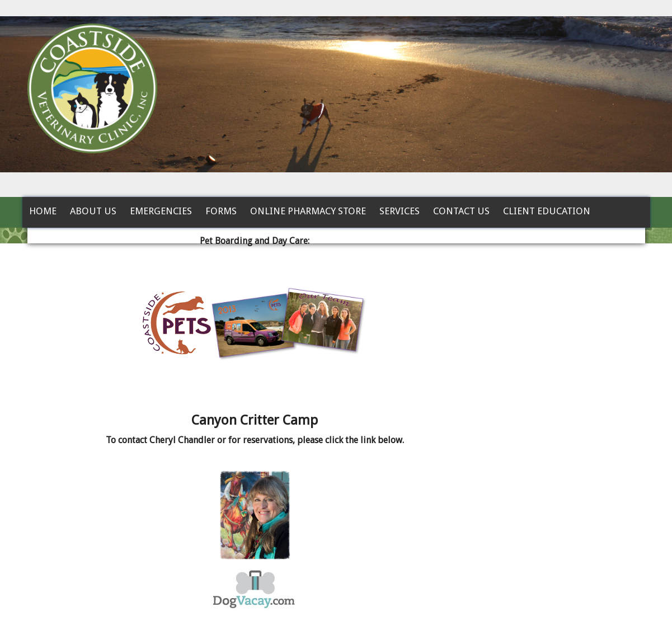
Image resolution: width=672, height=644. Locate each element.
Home (43, 211)
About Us (93, 211)
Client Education (547, 211)
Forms (221, 211)
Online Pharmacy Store (308, 211)
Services (400, 211)
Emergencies (161, 211)
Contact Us (461, 211)
